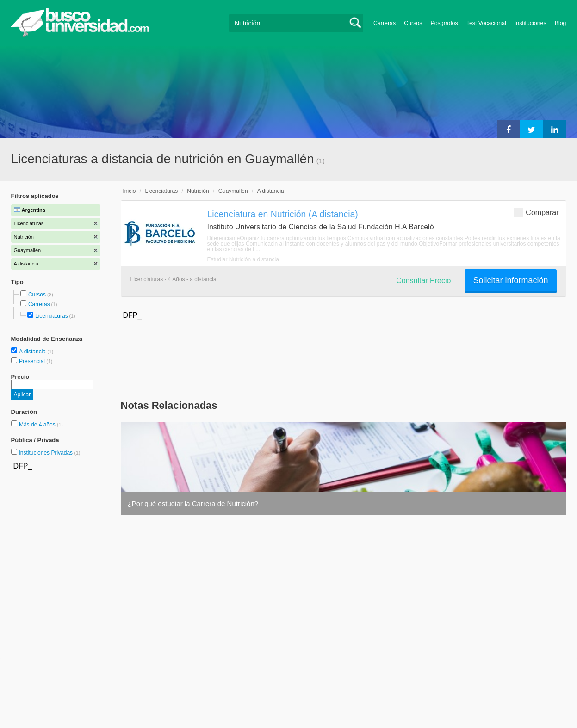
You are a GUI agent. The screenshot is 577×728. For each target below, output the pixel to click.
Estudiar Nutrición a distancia (243, 259)
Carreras (385, 23)
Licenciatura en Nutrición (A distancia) (283, 214)
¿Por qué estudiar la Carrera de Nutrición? (193, 503)
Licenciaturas (52, 316)
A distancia (33, 352)
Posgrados (444, 23)
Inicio (130, 191)
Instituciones (530, 23)
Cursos (413, 23)
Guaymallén (233, 191)
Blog (561, 23)
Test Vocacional (486, 23)
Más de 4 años (38, 425)
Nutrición (198, 191)
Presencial (33, 361)
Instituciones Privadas (49, 453)
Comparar (536, 212)
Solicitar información (510, 280)
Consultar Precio (423, 281)
